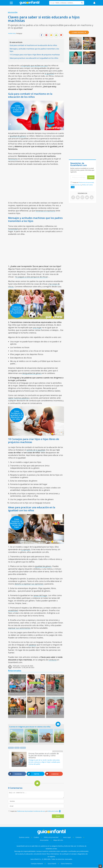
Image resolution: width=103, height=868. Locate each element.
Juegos (17, 748)
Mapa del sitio (58, 840)
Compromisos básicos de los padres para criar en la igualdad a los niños (16, 712)
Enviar (58, 816)
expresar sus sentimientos (19, 628)
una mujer (37, 327)
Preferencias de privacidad (25, 811)
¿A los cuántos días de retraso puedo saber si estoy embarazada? (76, 59)
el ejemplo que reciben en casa (34, 65)
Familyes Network (37, 864)
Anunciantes (44, 840)
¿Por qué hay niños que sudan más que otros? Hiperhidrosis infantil (89, 58)
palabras (33, 645)
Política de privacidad (51, 837)
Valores (50, 683)
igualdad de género (18, 136)
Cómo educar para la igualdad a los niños (36, 714)
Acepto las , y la (35, 811)
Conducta (53, 660)
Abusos (11, 748)
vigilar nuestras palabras (19, 398)
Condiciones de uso (39, 811)
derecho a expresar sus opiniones (29, 584)
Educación (13, 13)
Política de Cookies (53, 811)
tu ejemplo (26, 549)
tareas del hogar (40, 595)
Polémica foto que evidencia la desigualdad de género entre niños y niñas (54, 690)
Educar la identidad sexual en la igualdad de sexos (54, 713)
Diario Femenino (66, 864)
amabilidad (13, 610)
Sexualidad (51, 707)
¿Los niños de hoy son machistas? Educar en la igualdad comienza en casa (36, 690)
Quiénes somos (24, 837)
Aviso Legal (67, 837)
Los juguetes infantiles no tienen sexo (14, 691)
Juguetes (13, 687)
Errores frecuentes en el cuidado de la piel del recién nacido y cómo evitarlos (76, 43)
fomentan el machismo (45, 211)
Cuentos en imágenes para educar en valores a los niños (30, 727)
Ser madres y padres (35, 683)
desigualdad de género (32, 373)
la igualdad (49, 73)
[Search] (82, 3)
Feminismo (13, 159)
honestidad (13, 229)
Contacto (79, 837)
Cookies (37, 837)
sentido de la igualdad (36, 450)
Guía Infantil (52, 864)
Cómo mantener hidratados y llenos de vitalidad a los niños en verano (89, 43)
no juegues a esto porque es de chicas (31, 277)
